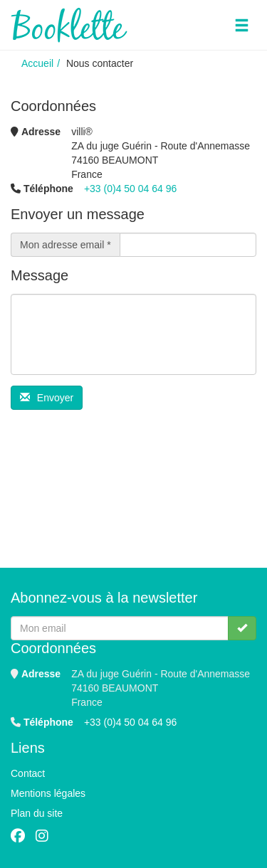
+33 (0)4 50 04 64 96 (130, 189)
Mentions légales (48, 793)
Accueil (37, 63)
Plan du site (37, 813)
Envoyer (47, 398)
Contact (28, 773)
